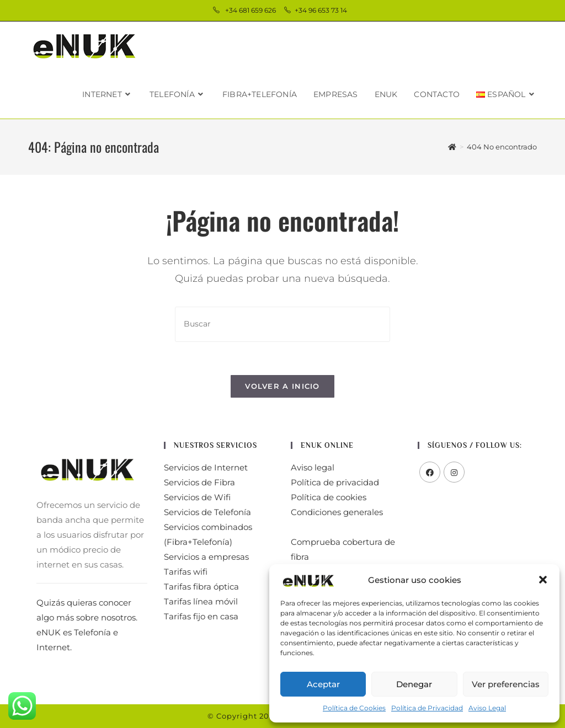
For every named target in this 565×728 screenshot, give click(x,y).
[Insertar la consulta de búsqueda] (282, 324)
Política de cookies (329, 497)
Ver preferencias (506, 684)
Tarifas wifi (186, 572)
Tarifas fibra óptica (201, 587)
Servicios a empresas (206, 557)
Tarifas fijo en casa (201, 616)
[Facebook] (430, 472)
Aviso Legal (487, 708)
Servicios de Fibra (199, 482)
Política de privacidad (335, 482)
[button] (543, 580)
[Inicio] (452, 147)
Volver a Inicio (282, 386)
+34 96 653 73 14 (322, 10)
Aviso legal (313, 467)
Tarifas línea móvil (201, 601)
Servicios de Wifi (197, 497)
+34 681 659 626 (251, 10)
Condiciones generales (337, 512)
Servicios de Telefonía (207, 512)
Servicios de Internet (206, 467)
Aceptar (323, 684)
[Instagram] (454, 472)
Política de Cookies (354, 708)
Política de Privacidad (427, 708)
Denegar (414, 684)
